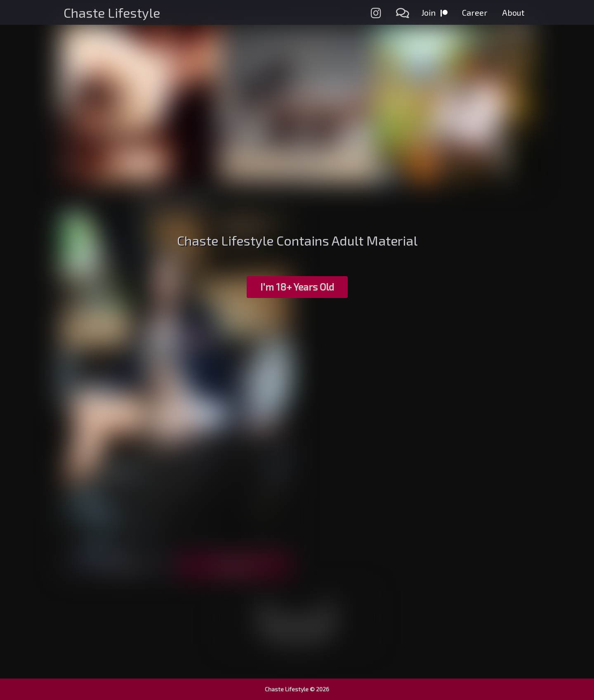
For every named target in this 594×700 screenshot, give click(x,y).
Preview (119, 565)
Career (475, 12)
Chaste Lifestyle (112, 12)
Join (435, 12)
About (513, 12)
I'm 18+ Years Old (297, 287)
